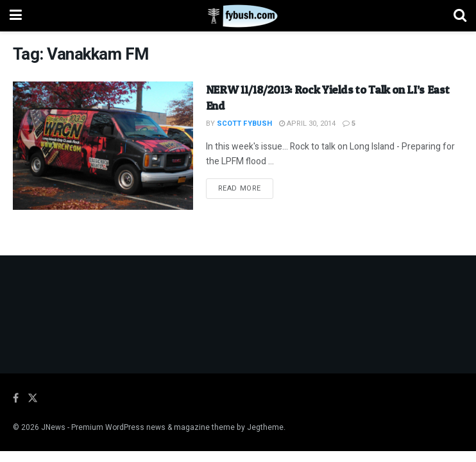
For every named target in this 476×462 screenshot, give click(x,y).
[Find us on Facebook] (16, 398)
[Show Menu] (16, 16)
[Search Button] (460, 16)
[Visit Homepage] (238, 16)
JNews (53, 427)
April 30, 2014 (307, 124)
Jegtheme (265, 427)
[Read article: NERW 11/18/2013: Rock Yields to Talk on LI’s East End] (103, 146)
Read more (246, 188)
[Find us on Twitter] (33, 398)
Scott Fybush (244, 124)
